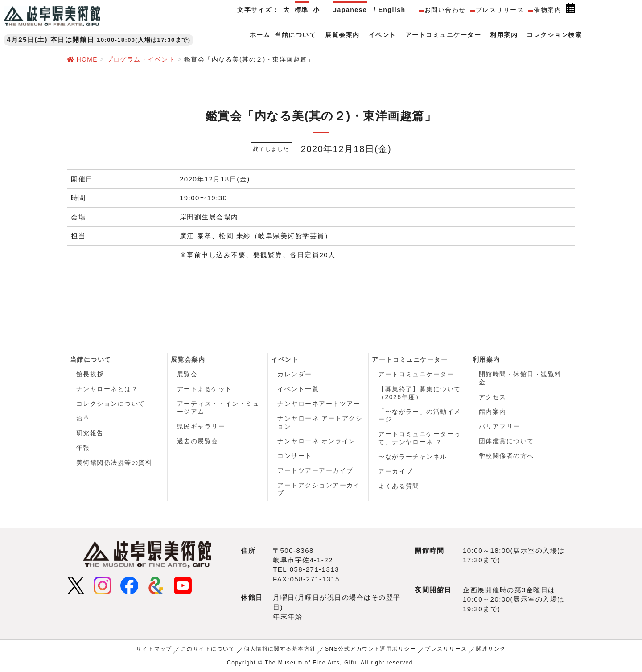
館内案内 (493, 412)
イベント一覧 (298, 389)
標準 (302, 10)
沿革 (83, 419)
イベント (285, 359)
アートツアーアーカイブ (315, 472)
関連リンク (491, 651)
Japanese (350, 10)
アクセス (493, 397)
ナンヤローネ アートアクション (320, 423)
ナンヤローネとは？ (107, 389)
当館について (91, 359)
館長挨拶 (90, 375)
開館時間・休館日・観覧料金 (520, 379)
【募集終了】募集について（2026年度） (420, 393)
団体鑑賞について (506, 442)
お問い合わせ (445, 10)
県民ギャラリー (201, 427)
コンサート (295, 457)
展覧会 (187, 375)
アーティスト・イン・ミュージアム (218, 408)
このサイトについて (208, 651)
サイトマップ (154, 651)
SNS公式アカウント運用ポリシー (371, 651)
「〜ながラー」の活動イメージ (420, 416)
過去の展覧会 (198, 442)
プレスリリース (500, 10)
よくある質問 (399, 487)
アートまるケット (205, 389)
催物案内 (547, 10)
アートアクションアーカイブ (319, 491)
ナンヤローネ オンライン (317, 442)
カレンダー (295, 375)
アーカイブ (395, 473)
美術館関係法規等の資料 (114, 464)
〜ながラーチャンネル (413, 458)
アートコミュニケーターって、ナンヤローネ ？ (420, 439)
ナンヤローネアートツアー (319, 404)
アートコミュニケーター (410, 359)
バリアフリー (500, 427)
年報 (83, 449)
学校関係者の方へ (506, 457)
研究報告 (90, 434)
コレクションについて (111, 404)
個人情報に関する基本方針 (280, 651)
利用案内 (486, 359)
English (392, 10)
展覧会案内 (188, 359)
